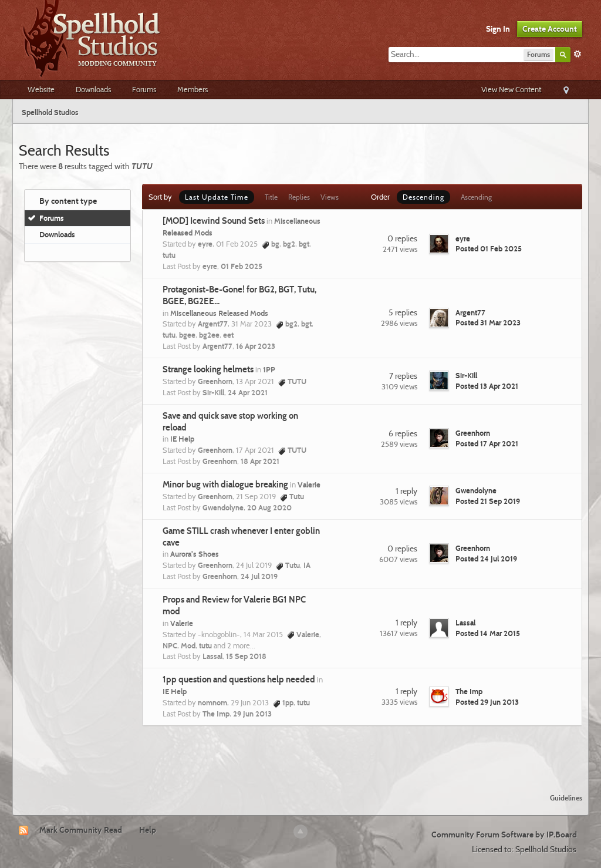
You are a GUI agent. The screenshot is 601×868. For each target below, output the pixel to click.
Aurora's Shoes (195, 554)
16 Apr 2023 (256, 346)
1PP (269, 369)
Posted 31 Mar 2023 (488, 322)
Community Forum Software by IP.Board (504, 835)
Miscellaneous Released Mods (219, 313)
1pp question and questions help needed (239, 679)
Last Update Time (217, 197)
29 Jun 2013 (252, 714)
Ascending (476, 197)
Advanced (578, 54)
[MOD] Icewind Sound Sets (214, 221)
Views (330, 197)
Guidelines (566, 798)
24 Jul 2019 (259, 576)
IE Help (182, 439)
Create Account (550, 29)
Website (41, 89)
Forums (144, 89)
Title (271, 197)
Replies (299, 197)
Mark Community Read (81, 830)
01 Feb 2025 (242, 266)
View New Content (511, 89)
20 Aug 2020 (269, 507)
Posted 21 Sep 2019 (488, 501)
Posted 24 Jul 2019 (486, 559)
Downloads (93, 89)
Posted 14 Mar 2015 (488, 633)
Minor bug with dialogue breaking (225, 485)
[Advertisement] (300, 752)
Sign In (498, 29)
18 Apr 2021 (260, 461)
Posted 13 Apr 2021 (487, 386)
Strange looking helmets (208, 369)
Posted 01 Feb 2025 (489, 248)
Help (148, 830)
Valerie (309, 485)
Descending (423, 197)
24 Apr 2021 (248, 392)
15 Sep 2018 (246, 656)
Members (193, 89)
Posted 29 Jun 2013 (487, 702)
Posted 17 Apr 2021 (487, 443)
